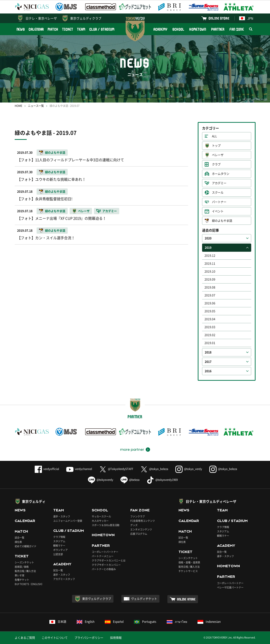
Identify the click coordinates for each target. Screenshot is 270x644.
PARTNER (218, 29)
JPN (246, 18)
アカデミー (219, 183)
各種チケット (22, 580)
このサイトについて (55, 638)
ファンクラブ (138, 516)
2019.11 (210, 264)
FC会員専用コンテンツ (143, 521)
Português (145, 622)
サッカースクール (101, 516)
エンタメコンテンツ (141, 529)
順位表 (18, 542)
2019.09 (210, 279)
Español (114, 622)
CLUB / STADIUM (102, 29)
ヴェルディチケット (144, 599)
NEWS (21, 29)
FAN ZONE (237, 29)
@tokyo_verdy (189, 469)
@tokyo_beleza (154, 469)
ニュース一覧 (36, 106)
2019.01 (210, 343)
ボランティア (60, 550)
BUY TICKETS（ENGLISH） (29, 584)
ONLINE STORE (219, 18)
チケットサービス (188, 571)
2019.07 (210, 295)
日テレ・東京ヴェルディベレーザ (211, 501)
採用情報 (116, 638)
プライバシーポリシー (89, 638)
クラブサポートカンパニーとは (109, 560)
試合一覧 (20, 538)
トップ (216, 146)
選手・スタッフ (62, 516)
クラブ (216, 164)
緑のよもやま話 (222, 221)
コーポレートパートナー (105, 552)
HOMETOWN (198, 29)
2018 (208, 352)
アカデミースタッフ (64, 579)
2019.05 (210, 311)
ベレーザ (218, 155)
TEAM (81, 29)
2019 (208, 248)
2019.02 (210, 335)
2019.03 (210, 327)
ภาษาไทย (177, 622)
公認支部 (58, 554)
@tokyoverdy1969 (162, 480)
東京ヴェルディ (34, 501)
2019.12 (210, 256)
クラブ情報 (59, 537)
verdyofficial (47, 469)
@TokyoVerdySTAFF (116, 469)
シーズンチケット (24, 562)
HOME (18, 106)
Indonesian (209, 622)
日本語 (58, 622)
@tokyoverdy (101, 480)
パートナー (219, 202)
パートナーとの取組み (104, 569)
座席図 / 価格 (22, 567)
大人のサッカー (100, 521)
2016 (208, 371)
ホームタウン (221, 174)
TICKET (68, 29)
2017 (208, 362)
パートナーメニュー (103, 556)
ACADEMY (160, 29)
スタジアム (59, 541)
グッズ (134, 525)
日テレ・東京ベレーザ (41, 18)
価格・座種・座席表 (189, 562)
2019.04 (210, 319)
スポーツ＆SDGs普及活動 (106, 525)
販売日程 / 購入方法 (25, 571)
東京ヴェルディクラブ (86, 18)
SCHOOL (178, 29)
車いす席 (20, 575)
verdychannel (79, 469)
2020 (208, 238)
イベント (218, 211)
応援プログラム (139, 534)
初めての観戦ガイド (26, 546)
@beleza (130, 480)
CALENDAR (36, 29)
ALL (214, 136)
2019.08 (210, 287)
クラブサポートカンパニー (106, 565)
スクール (218, 193)
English (86, 622)
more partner (132, 450)
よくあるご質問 (25, 638)
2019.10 (210, 271)
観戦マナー (59, 545)
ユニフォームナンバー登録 (68, 521)
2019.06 (210, 303)
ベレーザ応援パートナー (230, 587)
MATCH (53, 29)
